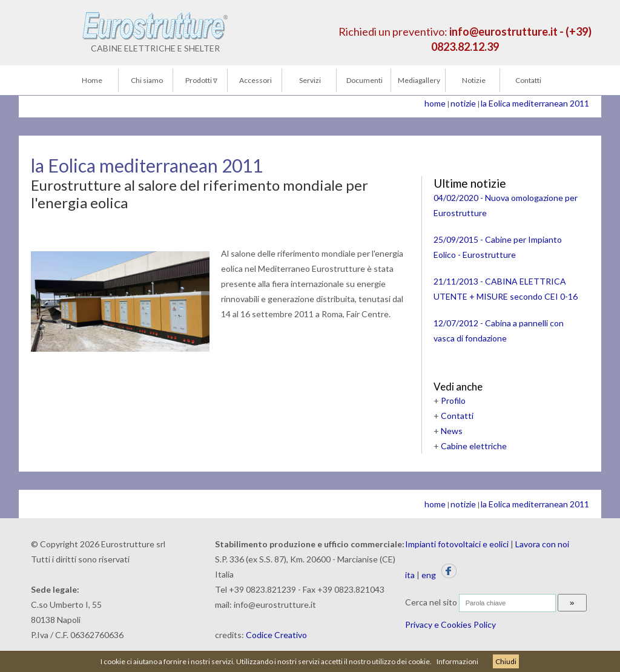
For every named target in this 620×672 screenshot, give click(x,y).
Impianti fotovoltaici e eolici (457, 544)
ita (410, 575)
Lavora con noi (542, 544)
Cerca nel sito (431, 602)
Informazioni (457, 661)
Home (92, 80)
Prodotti (201, 80)
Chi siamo (147, 80)
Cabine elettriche (474, 446)
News (452, 431)
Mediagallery (419, 80)
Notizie (474, 80)
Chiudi (506, 661)
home (435, 103)
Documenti (364, 80)
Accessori (256, 80)
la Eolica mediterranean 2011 (535, 103)
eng (429, 575)
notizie (463, 103)
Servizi (310, 80)
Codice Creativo (276, 635)
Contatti (528, 80)
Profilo (453, 400)
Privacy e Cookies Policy (450, 624)
